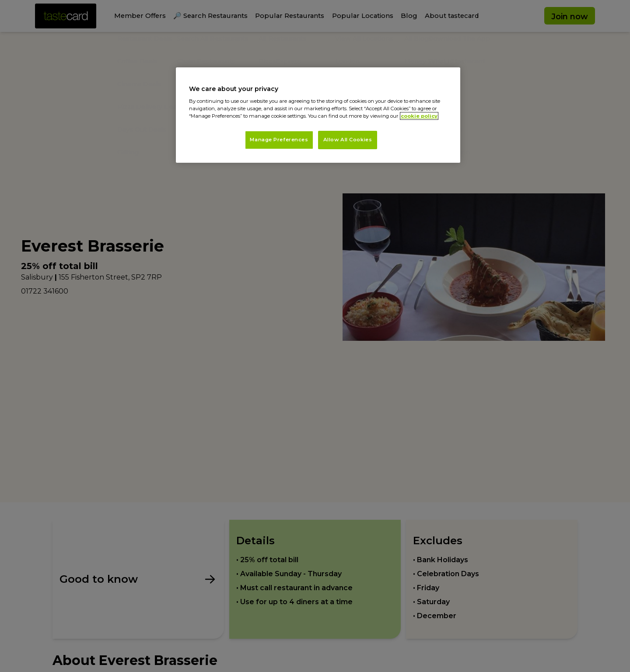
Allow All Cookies (348, 140)
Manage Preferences (279, 140)
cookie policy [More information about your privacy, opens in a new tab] (419, 116)
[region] (318, 115)
